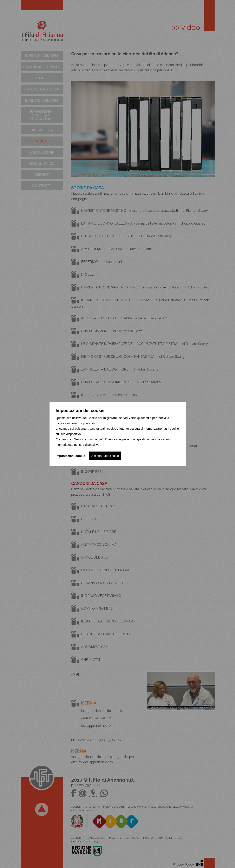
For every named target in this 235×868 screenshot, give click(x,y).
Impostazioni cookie (70, 456)
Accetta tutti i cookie (105, 456)
